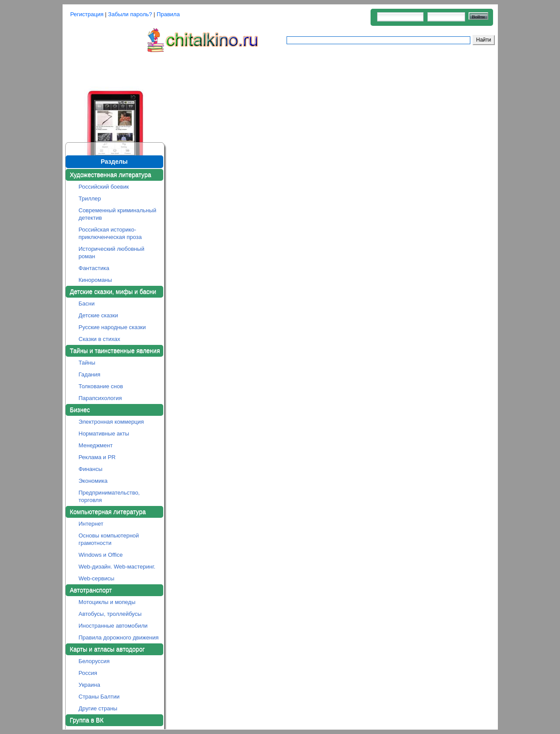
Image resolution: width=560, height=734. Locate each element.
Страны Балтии (99, 697)
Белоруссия (94, 661)
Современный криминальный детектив (118, 214)
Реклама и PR (97, 457)
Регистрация (87, 14)
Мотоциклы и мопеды (107, 602)
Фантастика (94, 268)
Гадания (90, 374)
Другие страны (98, 708)
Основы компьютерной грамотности (109, 539)
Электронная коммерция (111, 422)
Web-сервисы (97, 578)
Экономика (93, 481)
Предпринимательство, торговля (109, 496)
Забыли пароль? (130, 14)
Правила (168, 14)
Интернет (91, 524)
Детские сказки (98, 315)
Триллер (90, 198)
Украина (90, 685)
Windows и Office (101, 555)
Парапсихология (100, 398)
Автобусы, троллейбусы (110, 614)
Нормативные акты (104, 434)
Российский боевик (104, 187)
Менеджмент (96, 445)
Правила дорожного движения (119, 637)
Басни (87, 304)
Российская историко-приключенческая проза (110, 233)
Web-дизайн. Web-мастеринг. (117, 567)
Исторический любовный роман (112, 253)
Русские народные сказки (112, 327)
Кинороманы (95, 280)
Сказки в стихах (100, 339)
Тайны (87, 363)
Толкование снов (101, 386)
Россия (88, 673)
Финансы (91, 469)
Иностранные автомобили (113, 626)
